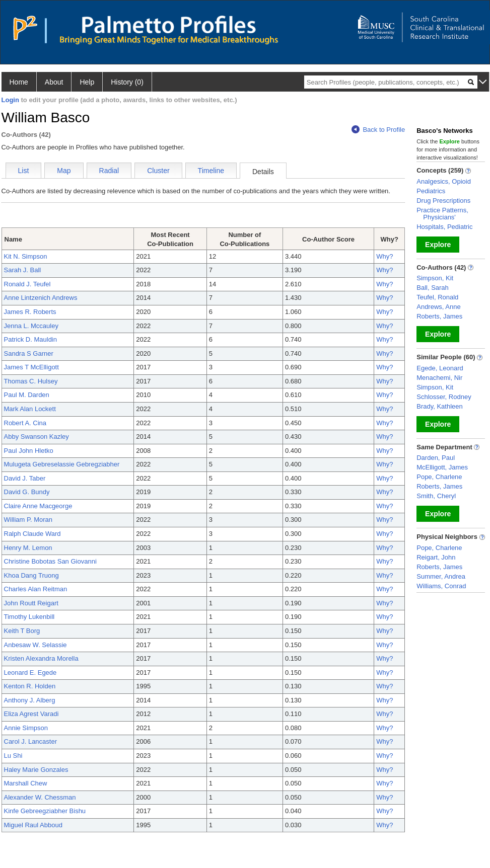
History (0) (127, 82)
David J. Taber (25, 478)
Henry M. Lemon (28, 548)
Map (64, 171)
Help (87, 82)
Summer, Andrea (441, 576)
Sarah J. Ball (23, 270)
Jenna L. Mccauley (31, 326)
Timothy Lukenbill (29, 617)
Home (19, 82)
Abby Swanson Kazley (37, 437)
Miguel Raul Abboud (33, 825)
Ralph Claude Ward (32, 534)
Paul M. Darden (27, 395)
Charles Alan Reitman (36, 589)
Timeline (211, 171)
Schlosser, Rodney (444, 397)
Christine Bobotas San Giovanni (50, 561)
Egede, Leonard (440, 368)
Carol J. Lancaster (31, 741)
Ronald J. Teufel (27, 284)
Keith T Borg (22, 631)
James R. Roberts (30, 312)
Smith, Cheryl (436, 496)
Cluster (158, 171)
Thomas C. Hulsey (31, 381)
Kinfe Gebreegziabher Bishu (45, 811)
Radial (109, 171)
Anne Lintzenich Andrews (41, 298)
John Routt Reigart (31, 603)
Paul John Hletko (29, 451)
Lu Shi (13, 756)
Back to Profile (378, 130)
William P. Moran (28, 520)
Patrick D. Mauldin (30, 339)
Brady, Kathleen (440, 406)
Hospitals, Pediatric (444, 227)
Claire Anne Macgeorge (38, 506)
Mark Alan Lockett (30, 409)
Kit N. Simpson (26, 256)
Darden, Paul (436, 458)
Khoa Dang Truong (31, 575)
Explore (438, 245)
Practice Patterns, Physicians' (442, 214)
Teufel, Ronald (437, 297)
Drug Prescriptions (443, 201)
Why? (384, 256)
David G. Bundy (27, 492)
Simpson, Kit (435, 278)
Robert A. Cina (25, 423)
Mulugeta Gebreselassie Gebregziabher (62, 464)
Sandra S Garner (29, 353)
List (24, 171)
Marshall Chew (26, 783)
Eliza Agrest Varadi (31, 714)
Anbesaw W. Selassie (36, 645)
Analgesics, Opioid (444, 181)
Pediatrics (431, 191)
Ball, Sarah (433, 288)
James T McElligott (31, 367)
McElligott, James (442, 467)
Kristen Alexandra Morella (41, 658)
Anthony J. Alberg (30, 700)
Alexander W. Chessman (40, 797)
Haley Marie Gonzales (36, 770)
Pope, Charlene (439, 477)
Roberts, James (439, 316)
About (54, 82)
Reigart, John (436, 557)
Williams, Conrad (441, 586)
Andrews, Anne (438, 307)
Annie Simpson (26, 728)
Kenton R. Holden (30, 686)
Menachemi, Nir (439, 378)
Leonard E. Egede (30, 673)
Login (10, 100)
